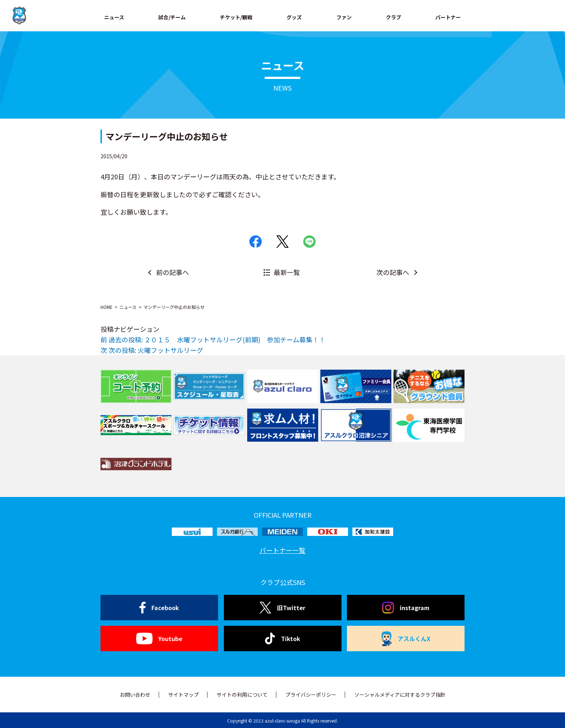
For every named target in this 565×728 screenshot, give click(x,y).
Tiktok (283, 639)
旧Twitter (282, 608)
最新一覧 (287, 272)
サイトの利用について (242, 695)
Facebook (159, 608)
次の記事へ (393, 272)
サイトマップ (183, 695)
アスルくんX (406, 639)
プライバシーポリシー (311, 695)
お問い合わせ (135, 695)
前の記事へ (173, 272)
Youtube (159, 639)
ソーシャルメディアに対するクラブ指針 (400, 695)
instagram (406, 608)
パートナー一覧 (282, 550)
